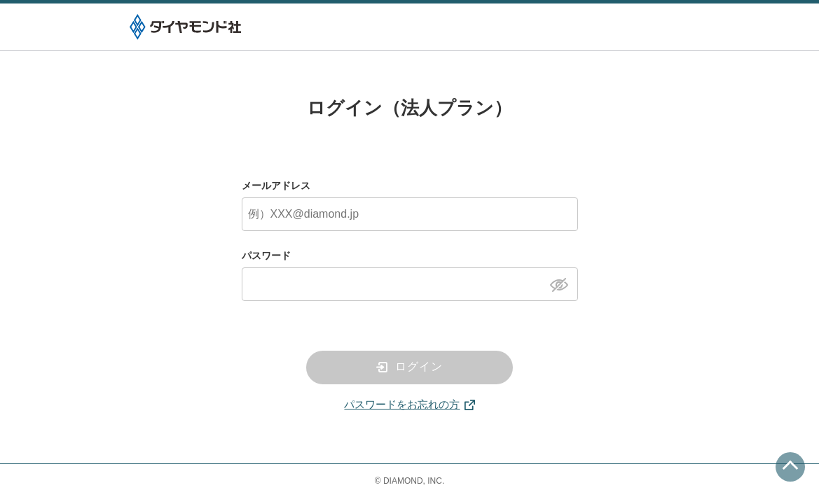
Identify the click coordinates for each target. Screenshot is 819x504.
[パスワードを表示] (563, 283)
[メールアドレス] (410, 214)
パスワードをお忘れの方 (402, 404)
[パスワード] (410, 284)
